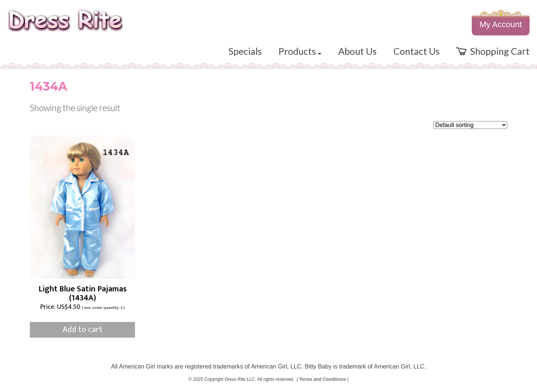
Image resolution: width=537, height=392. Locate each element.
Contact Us (417, 51)
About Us (357, 51)
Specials (245, 51)
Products (300, 51)
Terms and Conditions (323, 379)
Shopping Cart (493, 51)
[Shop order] (470, 125)
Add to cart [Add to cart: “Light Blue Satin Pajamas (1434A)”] (83, 330)
